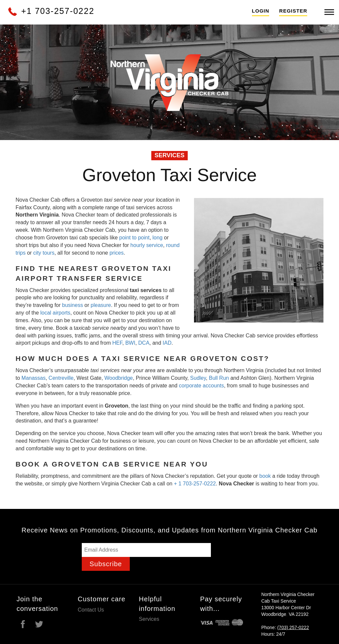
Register (293, 11)
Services (149, 619)
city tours (44, 253)
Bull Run (219, 378)
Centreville (61, 378)
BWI (130, 343)
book (265, 476)
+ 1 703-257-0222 (195, 484)
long (158, 238)
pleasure (101, 305)
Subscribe (106, 564)
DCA (144, 343)
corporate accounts (201, 386)
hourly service (147, 245)
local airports (55, 313)
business (73, 305)
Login (261, 11)
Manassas (34, 378)
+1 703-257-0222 (51, 11)
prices (117, 253)
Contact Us (91, 610)
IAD (167, 343)
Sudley (198, 378)
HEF (117, 343)
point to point (134, 238)
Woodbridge (119, 378)
